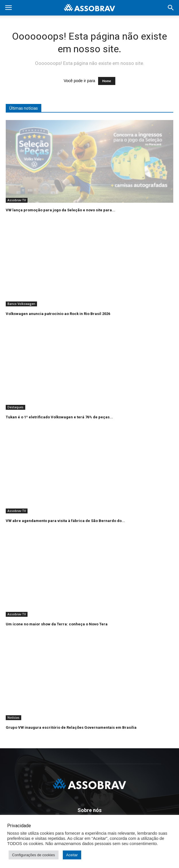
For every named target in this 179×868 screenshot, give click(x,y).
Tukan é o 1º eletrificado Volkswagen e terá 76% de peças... (59, 417)
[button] (171, 8)
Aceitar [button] (72, 855)
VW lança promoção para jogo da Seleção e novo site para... (61, 210)
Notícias (13, 718)
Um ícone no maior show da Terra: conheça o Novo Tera (57, 624)
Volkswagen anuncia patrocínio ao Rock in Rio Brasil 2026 (58, 314)
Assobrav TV (17, 200)
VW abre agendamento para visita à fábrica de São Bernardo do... (65, 521)
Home (107, 81)
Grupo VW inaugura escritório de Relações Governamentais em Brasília (71, 727)
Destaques (15, 407)
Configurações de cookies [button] (34, 855)
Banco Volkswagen (21, 304)
